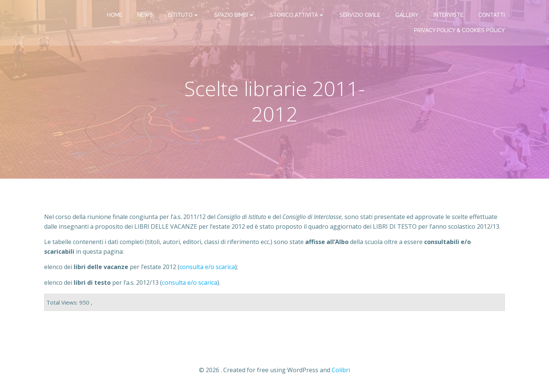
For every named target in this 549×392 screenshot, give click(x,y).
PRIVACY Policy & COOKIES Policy (459, 30)
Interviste (448, 15)
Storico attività (297, 15)
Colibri (341, 370)
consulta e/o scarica (190, 283)
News (145, 15)
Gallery (407, 15)
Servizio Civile (360, 15)
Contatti (492, 15)
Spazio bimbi (234, 15)
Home (115, 15)
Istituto (184, 15)
